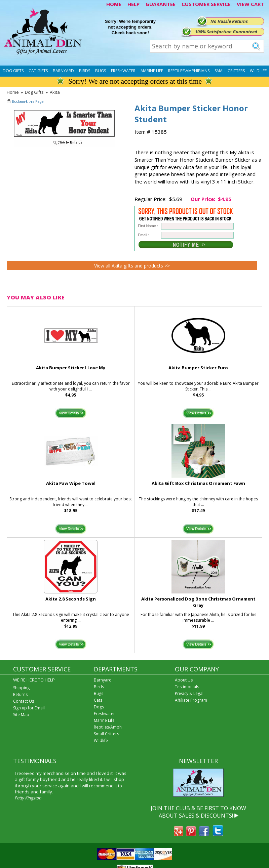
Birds (85, 71)
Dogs (99, 707)
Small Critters (230, 71)
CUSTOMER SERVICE (206, 4)
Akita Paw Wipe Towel (71, 483)
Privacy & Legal (189, 693)
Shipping (21, 688)
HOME (114, 4)
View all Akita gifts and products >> (132, 266)
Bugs (101, 71)
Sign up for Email (29, 708)
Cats (98, 700)
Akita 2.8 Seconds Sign (71, 599)
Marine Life (152, 71)
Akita (55, 92)
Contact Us (24, 701)
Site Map (21, 715)
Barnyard (63, 71)
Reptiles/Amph (108, 727)
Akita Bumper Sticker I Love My (71, 368)
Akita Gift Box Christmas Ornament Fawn (198, 483)
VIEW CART (250, 4)
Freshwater (123, 71)
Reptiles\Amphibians (189, 71)
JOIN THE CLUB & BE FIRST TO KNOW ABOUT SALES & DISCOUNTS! (198, 812)
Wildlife (258, 71)
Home (13, 92)
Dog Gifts (13, 71)
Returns (20, 694)
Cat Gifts (38, 71)
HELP (133, 4)
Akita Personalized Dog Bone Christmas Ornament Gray (198, 602)
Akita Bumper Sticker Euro (198, 368)
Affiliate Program (191, 700)
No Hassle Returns (229, 21)
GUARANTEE (161, 4)
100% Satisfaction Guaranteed (226, 32)
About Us (184, 680)
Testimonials (187, 687)
